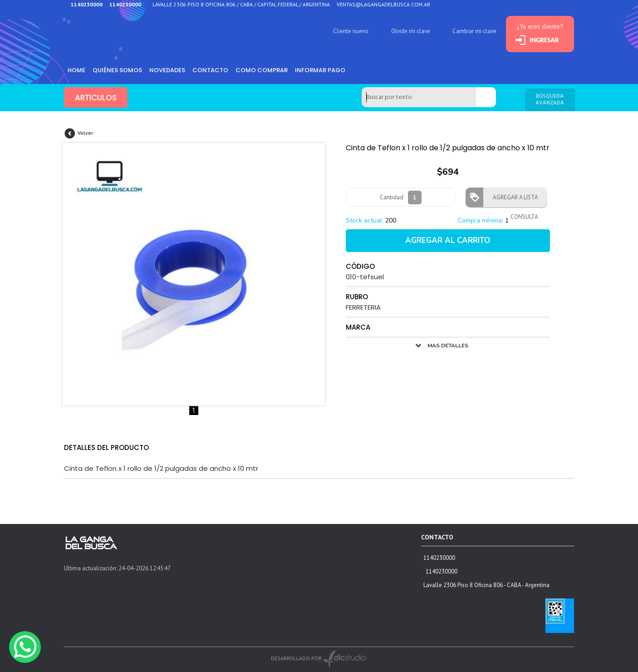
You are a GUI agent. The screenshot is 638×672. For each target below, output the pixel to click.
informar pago (320, 70)
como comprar (262, 70)
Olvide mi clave (411, 31)
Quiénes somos (117, 70)
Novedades (167, 70)
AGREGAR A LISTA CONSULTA (513, 200)
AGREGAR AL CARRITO (448, 240)
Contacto (210, 70)
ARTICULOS (96, 98)
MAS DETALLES (448, 346)
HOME (76, 70)
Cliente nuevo (351, 31)
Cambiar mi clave (474, 31)
